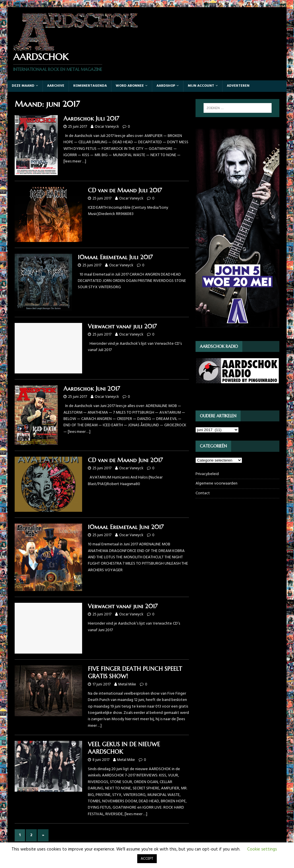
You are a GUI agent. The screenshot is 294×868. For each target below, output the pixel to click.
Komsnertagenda (90, 86)
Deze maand (23, 86)
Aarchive (56, 86)
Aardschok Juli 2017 (91, 119)
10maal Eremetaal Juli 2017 (115, 257)
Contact (203, 493)
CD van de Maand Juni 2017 (125, 460)
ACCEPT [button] (147, 859)
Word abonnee (130, 86)
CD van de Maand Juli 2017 (125, 190)
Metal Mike (127, 684)
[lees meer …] (75, 161)
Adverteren (238, 86)
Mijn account (201, 86)
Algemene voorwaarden (216, 484)
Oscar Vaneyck (107, 127)
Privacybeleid (207, 474)
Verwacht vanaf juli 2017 (122, 327)
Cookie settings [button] (262, 849)
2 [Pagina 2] (31, 835)
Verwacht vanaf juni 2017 (123, 606)
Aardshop (166, 86)
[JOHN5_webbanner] (237, 331)
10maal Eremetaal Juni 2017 (126, 527)
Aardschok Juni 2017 (92, 389)
